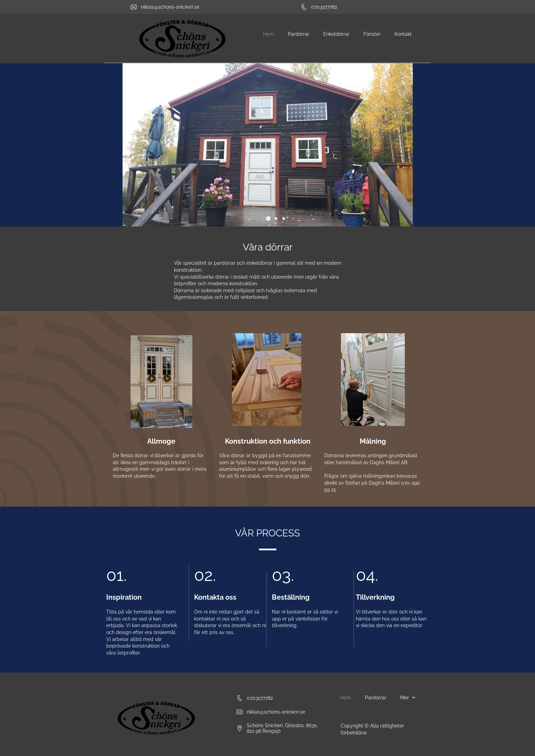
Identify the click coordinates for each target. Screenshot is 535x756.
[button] (268, 219)
